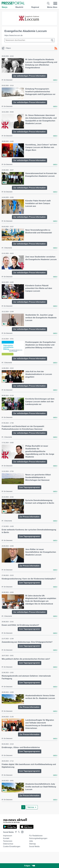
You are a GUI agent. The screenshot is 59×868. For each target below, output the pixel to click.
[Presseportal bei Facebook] (15, 832)
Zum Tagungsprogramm (30, 487)
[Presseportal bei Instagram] (22, 832)
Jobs (31, 841)
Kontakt (6, 838)
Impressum (8, 836)
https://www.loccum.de (13, 35)
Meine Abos (52, 7)
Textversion (8, 841)
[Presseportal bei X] (18, 832)
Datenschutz (8, 844)
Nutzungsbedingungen (38, 838)
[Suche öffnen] (48, 3)
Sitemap (32, 844)
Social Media (34, 846)
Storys (5, 7)
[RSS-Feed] (56, 48)
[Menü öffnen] (55, 3)
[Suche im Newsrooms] (29, 40)
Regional (35, 7)
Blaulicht (19, 7)
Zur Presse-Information (29, 517)
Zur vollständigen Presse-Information (29, 76)
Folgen (29, 866)
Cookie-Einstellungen (12, 846)
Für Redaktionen (36, 836)
